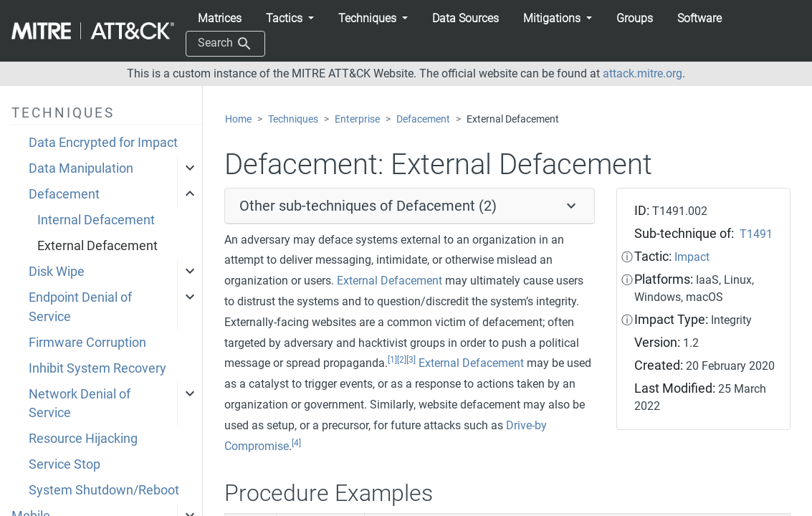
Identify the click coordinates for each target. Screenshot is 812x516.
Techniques (293, 119)
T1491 (756, 234)
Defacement (64, 194)
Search (225, 44)
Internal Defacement (96, 220)
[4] (296, 443)
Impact (692, 257)
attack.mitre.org (643, 73)
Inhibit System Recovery (97, 368)
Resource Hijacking (83, 439)
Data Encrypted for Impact (103, 143)
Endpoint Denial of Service (80, 307)
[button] (290, 19)
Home (238, 119)
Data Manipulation (81, 168)
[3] (411, 360)
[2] (402, 360)
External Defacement (97, 246)
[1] (392, 360)
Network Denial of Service (80, 403)
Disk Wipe (57, 272)
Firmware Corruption (87, 343)
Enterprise (357, 119)
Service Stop (65, 464)
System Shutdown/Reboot (104, 490)
